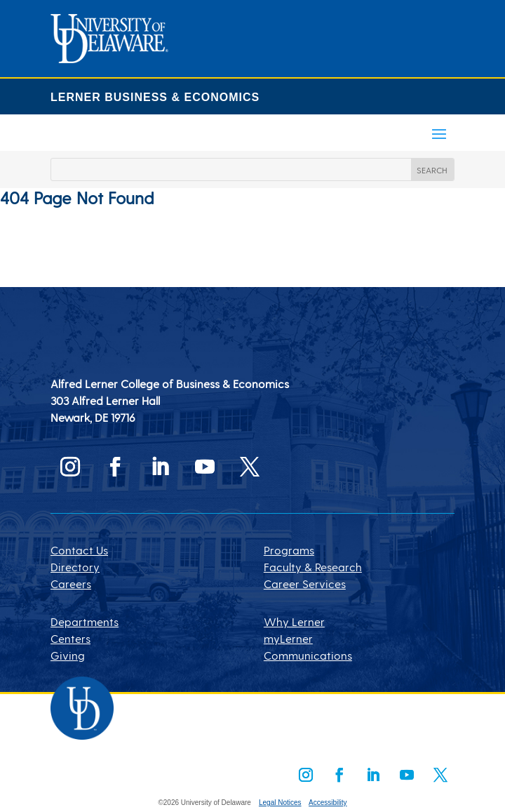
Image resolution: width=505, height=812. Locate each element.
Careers (71, 584)
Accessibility (328, 803)
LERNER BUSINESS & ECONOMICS (155, 97)
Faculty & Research (313, 567)
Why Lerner (294, 621)
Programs (289, 550)
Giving (68, 655)
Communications (308, 655)
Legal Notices (280, 803)
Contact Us (79, 550)
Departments (85, 621)
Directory (75, 567)
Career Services (305, 584)
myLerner (288, 638)
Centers (70, 638)
